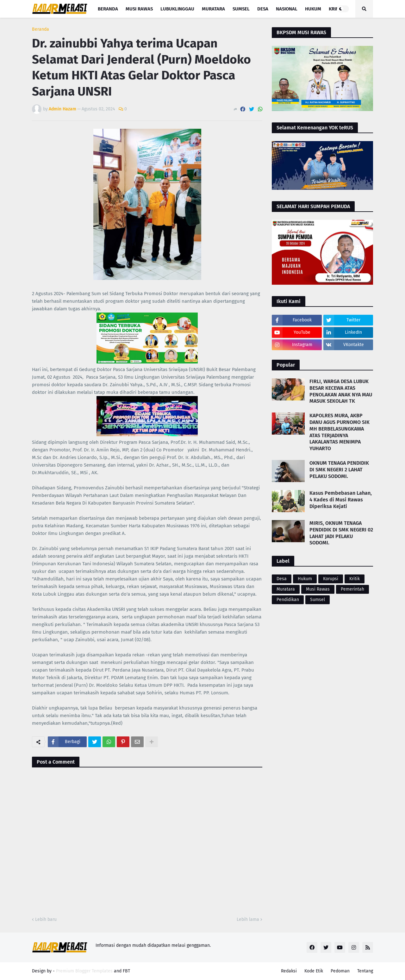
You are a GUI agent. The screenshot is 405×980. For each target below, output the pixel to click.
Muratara (286, 589)
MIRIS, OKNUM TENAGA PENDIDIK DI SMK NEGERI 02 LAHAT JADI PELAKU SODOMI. (341, 533)
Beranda (40, 29)
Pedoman (340, 971)
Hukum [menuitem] (313, 9)
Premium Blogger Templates (84, 971)
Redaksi (289, 971)
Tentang (365, 971)
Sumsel (318, 600)
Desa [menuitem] (263, 9)
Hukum (305, 579)
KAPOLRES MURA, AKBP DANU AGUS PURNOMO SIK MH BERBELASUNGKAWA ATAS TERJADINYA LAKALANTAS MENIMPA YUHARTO (340, 432)
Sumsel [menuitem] (241, 9)
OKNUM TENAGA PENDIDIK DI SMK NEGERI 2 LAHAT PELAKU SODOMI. (339, 470)
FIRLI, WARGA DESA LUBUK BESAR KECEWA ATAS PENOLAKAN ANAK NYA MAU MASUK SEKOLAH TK (341, 391)
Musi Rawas (318, 589)
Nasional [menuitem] (287, 9)
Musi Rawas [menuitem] (139, 9)
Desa (282, 579)
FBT (126, 971)
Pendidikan (288, 600)
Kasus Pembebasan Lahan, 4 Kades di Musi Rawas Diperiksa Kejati (341, 500)
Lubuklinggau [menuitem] (177, 9)
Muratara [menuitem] (213, 9)
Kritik (355, 579)
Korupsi (331, 579)
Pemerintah (352, 589)
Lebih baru (46, 919)
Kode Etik (314, 971)
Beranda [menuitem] (108, 9)
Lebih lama (248, 919)
